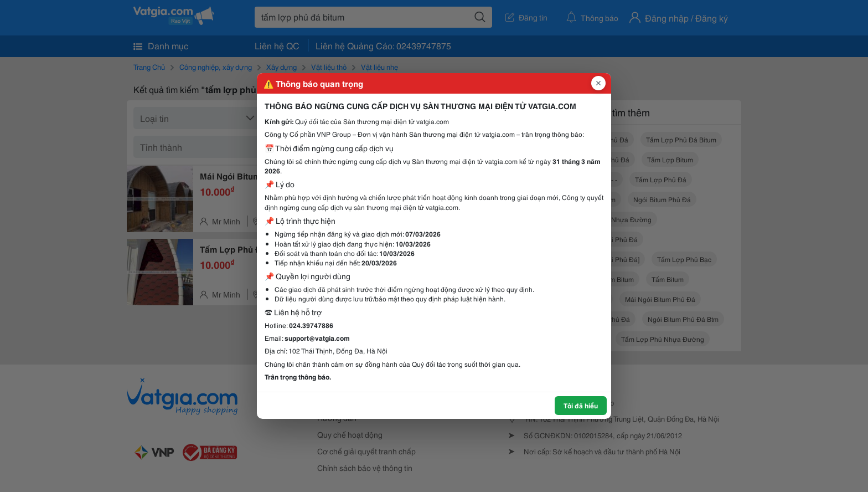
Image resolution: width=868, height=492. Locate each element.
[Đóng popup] (598, 83)
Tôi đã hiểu (581, 405)
